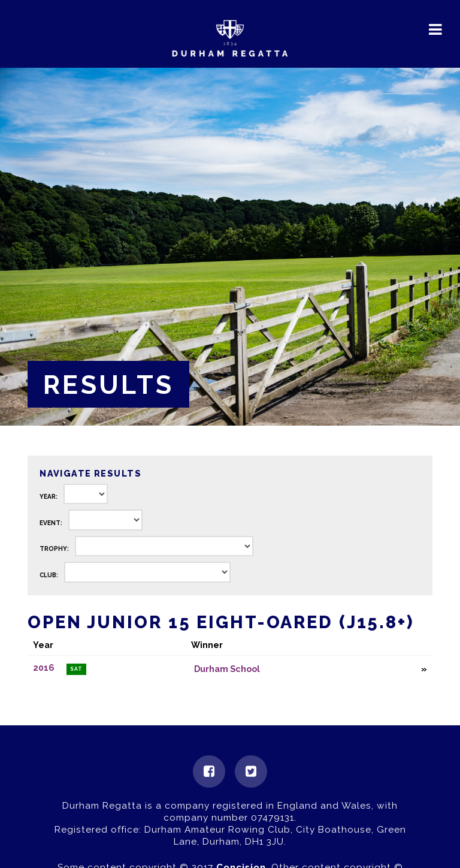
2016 (44, 667)
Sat (76, 669)
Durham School (227, 669)
